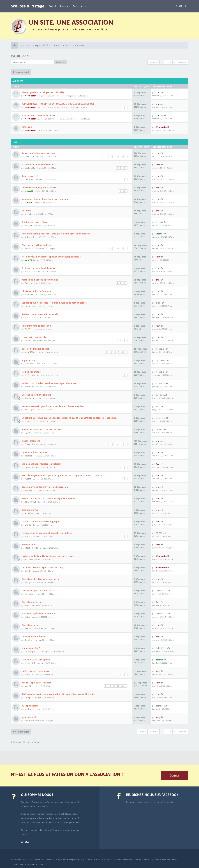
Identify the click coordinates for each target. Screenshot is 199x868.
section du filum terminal (34, 452)
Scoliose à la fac (30, 510)
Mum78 (28, 260)
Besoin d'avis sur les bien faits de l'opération (44, 487)
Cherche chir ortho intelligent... (38, 245)
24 (111, 444)
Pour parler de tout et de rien (77, 96)
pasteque (29, 709)
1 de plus (29, 697)
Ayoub (28, 513)
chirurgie (26, 211)
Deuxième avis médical (33, 637)
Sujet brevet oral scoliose (35, 222)
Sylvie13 (29, 433)
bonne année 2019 (31, 648)
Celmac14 (29, 156)
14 (125, 156)
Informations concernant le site (77, 119)
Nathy (27, 617)
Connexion (181, 6)
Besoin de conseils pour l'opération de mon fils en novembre (52, 406)
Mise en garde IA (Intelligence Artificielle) (43, 92)
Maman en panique (31, 372)
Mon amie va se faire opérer (36, 660)
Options (142, 731)
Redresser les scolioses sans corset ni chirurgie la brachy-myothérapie (58, 694)
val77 (27, 410)
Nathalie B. (30, 237)
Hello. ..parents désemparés (36, 671)
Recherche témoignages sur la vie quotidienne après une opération (56, 234)
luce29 (28, 686)
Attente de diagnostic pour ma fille (40, 280)
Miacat (28, 628)
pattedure (29, 387)
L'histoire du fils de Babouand (37, 291)
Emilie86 (29, 225)
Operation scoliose (31, 602)
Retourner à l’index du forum (25, 742)
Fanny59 (29, 582)
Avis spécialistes (30, 706)
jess (27, 559)
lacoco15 (29, 191)
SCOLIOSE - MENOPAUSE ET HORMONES (42, 429)
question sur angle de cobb (35, 349)
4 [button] (175, 62)
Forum (64, 6)
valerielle (29, 248)
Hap (27, 318)
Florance (29, 467)
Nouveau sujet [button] (21, 72)
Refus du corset (30, 176)
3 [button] (170, 62)
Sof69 (27, 536)
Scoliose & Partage (28, 6)
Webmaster (30, 96)
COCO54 (160, 533)
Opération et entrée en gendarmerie (40, 579)
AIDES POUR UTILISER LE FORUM (38, 115)
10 (111, 156)
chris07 (28, 341)
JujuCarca (29, 398)
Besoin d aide (28, 544)
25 (114, 444)
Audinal (28, 479)
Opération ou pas (30, 625)
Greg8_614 (30, 663)
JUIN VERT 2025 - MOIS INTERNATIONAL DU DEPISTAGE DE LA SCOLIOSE (58, 104)
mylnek (28, 214)
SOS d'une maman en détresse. (37, 165)
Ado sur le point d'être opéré (36, 683)
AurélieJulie (30, 375)
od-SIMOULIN (31, 502)
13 (122, 156)
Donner (175, 775)
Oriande (160, 429)
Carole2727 (30, 364)
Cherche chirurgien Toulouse (36, 395)
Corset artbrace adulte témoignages (40, 521)
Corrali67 (29, 202)
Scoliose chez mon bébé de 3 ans (38, 268)
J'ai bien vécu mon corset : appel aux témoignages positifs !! (52, 257)
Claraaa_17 (30, 421)
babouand (29, 295)
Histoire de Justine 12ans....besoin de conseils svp (47, 556)
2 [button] (166, 62)
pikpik (28, 571)
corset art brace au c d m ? (35, 337)
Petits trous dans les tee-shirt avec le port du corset (49, 383)
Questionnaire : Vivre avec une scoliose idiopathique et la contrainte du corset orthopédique (69, 418)
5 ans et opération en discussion (38, 153)
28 (125, 444)
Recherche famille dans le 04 (36, 326)
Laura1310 (29, 179)
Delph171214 (162, 591)
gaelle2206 (30, 168)
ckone (28, 306)
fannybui (29, 444)
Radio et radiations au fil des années (40, 314)
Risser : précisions (31, 441)
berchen (160, 660)
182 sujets (154, 62)
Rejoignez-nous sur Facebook (152, 795)
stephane (29, 456)
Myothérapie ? (29, 717)
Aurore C (29, 271)
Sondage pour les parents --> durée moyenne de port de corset (54, 303)
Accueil (52, 6)
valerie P (160, 234)
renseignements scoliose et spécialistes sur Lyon (47, 533)
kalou (27, 721)
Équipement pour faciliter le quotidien (41, 464)
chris (158, 92)
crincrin (160, 104)
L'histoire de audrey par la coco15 (39, 188)
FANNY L (28, 329)
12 (118, 156)
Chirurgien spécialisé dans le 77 (37, 591)
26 (118, 444)
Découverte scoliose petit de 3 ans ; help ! (43, 567)
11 (114, 156)
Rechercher (79, 6)
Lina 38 (28, 525)
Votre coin (20, 56)
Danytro (28, 640)
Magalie (28, 490)
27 (122, 444)
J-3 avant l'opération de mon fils (38, 614)
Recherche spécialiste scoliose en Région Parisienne (48, 498)
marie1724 (30, 352)
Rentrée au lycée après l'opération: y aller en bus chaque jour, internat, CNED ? (62, 475)
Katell (27, 605)
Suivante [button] (182, 62)
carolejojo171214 (33, 651)
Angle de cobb (29, 360)
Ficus (27, 283)
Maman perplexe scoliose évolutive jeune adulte (46, 199)
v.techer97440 (31, 548)
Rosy (158, 165)
